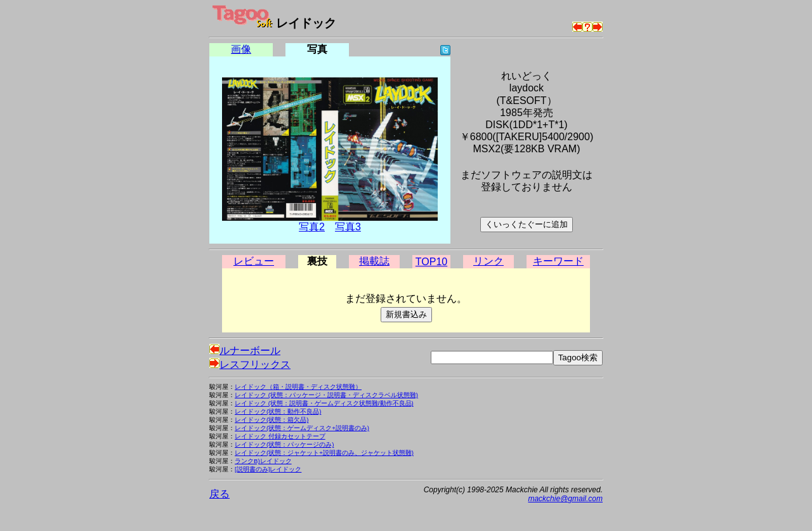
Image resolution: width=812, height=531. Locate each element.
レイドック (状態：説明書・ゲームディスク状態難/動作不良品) (324, 403)
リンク (488, 261)
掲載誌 (374, 261)
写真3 (348, 227)
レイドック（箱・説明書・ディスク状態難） (298, 387)
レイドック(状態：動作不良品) (278, 411)
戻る (219, 494)
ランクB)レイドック (263, 461)
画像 (241, 49)
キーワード (558, 261)
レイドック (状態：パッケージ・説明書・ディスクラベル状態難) (326, 395)
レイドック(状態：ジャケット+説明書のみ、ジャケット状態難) (324, 453)
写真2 (312, 227)
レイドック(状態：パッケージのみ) (284, 444)
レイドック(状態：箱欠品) (272, 420)
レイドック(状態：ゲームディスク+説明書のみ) (302, 428)
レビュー (254, 261)
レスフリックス (250, 364)
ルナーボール (245, 351)
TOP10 (431, 262)
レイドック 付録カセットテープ (280, 436)
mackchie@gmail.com (565, 499)
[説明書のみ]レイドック (268, 469)
